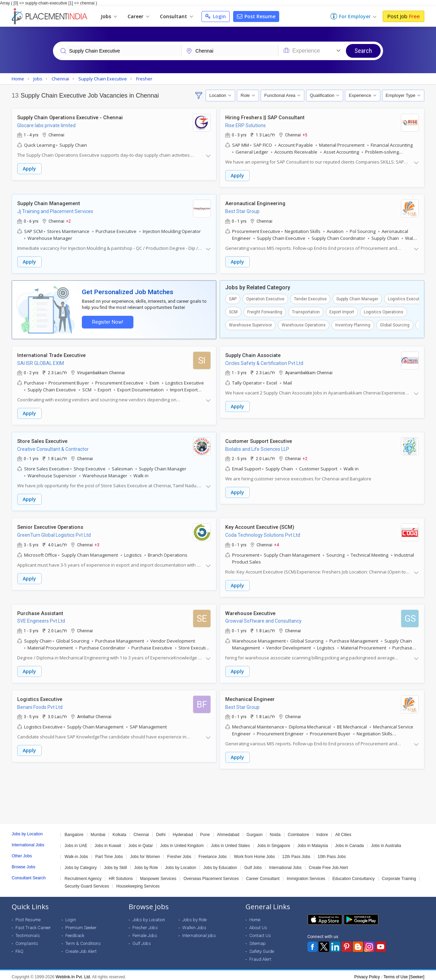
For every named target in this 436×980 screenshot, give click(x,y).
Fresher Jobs (179, 853)
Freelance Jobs (212, 853)
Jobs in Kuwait (108, 842)
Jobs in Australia (386, 842)
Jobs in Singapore (274, 842)
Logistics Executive (406, 298)
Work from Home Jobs (254, 853)
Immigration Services (306, 875)
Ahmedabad (228, 831)
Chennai (141, 831)
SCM (233, 311)
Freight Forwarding (265, 311)
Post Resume (256, 16)
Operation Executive (265, 298)
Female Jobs (145, 932)
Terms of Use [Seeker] (404, 973)
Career (138, 16)
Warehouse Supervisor (250, 324)
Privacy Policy (367, 973)
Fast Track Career (33, 924)
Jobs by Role (146, 864)
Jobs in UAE (76, 842)
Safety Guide (262, 948)
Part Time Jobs (109, 853)
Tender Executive (310, 298)
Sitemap (258, 940)
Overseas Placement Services (211, 875)
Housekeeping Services (138, 883)
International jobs (199, 932)
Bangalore (74, 831)
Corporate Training (399, 875)
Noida (275, 831)
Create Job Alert (81, 948)
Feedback (75, 932)
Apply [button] (29, 169)
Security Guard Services (87, 883)
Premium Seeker (81, 924)
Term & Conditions (83, 940)
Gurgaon (255, 831)
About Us (258, 924)
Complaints (27, 940)
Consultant (176, 16)
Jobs (109, 16)
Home (255, 916)
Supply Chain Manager (357, 298)
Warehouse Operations (304, 324)
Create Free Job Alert (328, 864)
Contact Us (260, 932)
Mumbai (98, 831)
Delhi (161, 831)
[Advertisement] (218, 793)
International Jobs (285, 864)
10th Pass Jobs (332, 853)
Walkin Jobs (194, 924)
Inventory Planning (353, 324)
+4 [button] (276, 543)
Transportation (306, 311)
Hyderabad (183, 831)
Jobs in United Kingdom (182, 842)
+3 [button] (97, 543)
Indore (322, 831)
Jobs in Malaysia (313, 842)
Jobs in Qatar (140, 842)
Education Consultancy (354, 875)
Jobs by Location (181, 864)
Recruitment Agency (83, 875)
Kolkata (119, 831)
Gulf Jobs (253, 864)
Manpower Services (158, 875)
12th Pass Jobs (296, 853)
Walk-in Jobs (76, 853)
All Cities (343, 831)
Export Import (342, 311)
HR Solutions (121, 875)
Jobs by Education (220, 864)
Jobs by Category (81, 864)
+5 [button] (305, 135)
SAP (233, 298)
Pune (205, 831)
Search (363, 51)
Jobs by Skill (115, 864)
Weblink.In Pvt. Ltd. (73, 973)
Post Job (404, 16)
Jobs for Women (145, 853)
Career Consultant (263, 875)
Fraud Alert (260, 956)
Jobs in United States (230, 842)
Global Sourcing (395, 324)
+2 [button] (68, 221)
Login (216, 16)
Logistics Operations (384, 311)
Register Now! (107, 321)
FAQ (19, 948)
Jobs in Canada (350, 842)
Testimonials (28, 932)
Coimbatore (298, 831)
